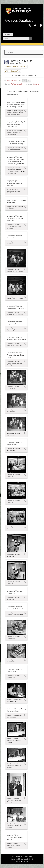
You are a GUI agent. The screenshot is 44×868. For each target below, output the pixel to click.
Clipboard (30, 26)
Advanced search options (24, 75)
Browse (7, 34)
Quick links (41, 26)
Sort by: (8, 84)
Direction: (29, 84)
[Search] (17, 39)
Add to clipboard (25, 111)
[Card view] (24, 81)
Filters (9, 52)
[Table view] (29, 81)
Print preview (10, 81)
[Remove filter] (26, 67)
